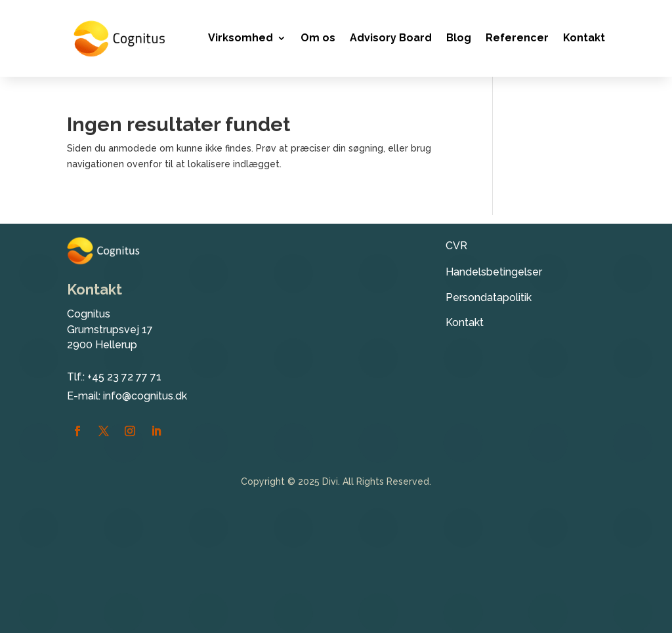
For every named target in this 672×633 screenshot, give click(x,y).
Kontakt (584, 38)
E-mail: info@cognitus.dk (127, 396)
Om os (318, 38)
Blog (459, 38)
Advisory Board (391, 38)
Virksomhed (241, 38)
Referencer (517, 38)
